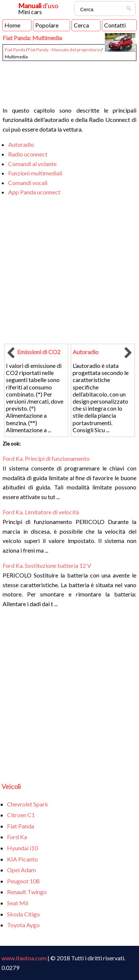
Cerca (81, 25)
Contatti (115, 25)
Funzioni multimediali (35, 173)
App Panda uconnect (34, 192)
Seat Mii (18, 903)
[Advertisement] (69, 80)
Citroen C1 (21, 815)
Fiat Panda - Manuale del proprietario (64, 50)
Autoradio (21, 144)
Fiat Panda (15, 50)
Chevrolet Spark (28, 804)
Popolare (47, 25)
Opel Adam (21, 870)
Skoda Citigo (24, 914)
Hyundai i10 (22, 848)
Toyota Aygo (23, 925)
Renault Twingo (27, 892)
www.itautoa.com (24, 958)
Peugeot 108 (23, 881)
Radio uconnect (28, 154)
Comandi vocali (28, 183)
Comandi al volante (32, 164)
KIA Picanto (22, 859)
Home (12, 25)
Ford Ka (17, 837)
